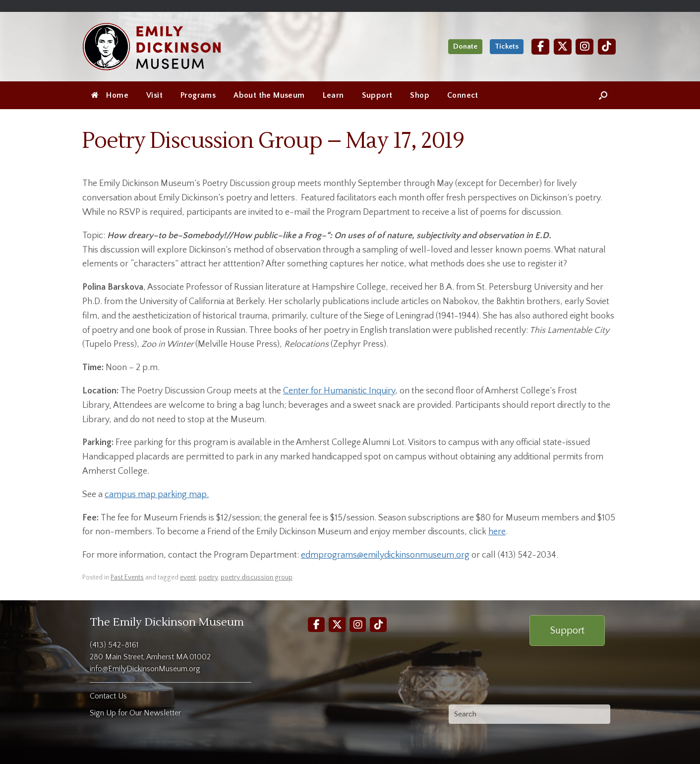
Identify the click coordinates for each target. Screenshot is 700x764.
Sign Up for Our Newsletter (135, 713)
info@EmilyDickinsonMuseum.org (145, 669)
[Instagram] (584, 46)
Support (377, 95)
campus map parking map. (157, 495)
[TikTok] (607, 46)
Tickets (507, 46)
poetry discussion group (257, 577)
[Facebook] (540, 46)
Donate (465, 46)
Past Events (127, 577)
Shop (420, 95)
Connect (463, 95)
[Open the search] (603, 95)
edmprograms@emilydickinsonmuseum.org (385, 555)
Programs (198, 95)
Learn (333, 95)
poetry (208, 577)
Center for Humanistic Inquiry (339, 391)
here (497, 532)
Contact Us (108, 696)
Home (110, 95)
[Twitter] (563, 46)
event (188, 577)
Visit (154, 95)
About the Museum (269, 95)
